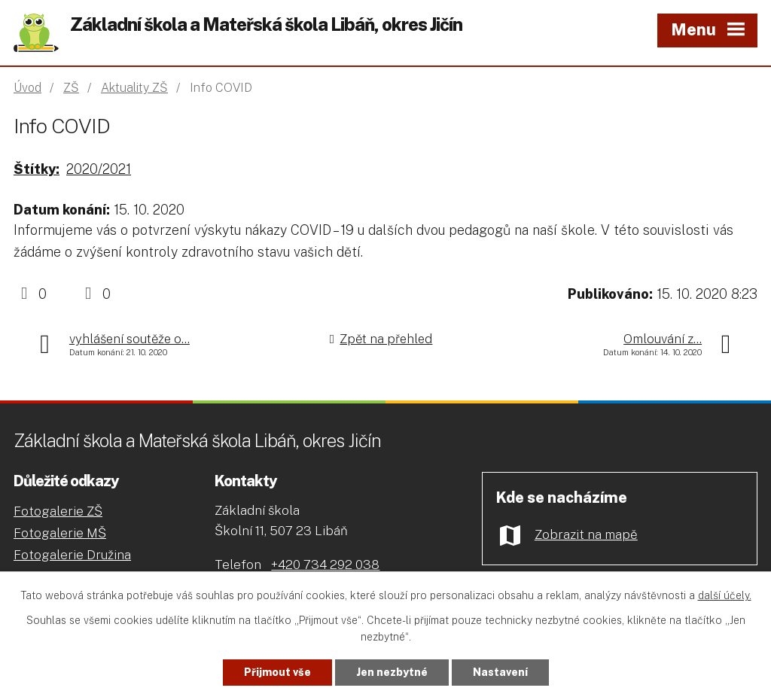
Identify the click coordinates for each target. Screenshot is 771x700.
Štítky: (37, 169)
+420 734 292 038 (325, 565)
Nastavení (500, 672)
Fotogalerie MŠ (60, 533)
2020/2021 (99, 169)
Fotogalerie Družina (72, 555)
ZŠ (71, 88)
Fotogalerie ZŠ (58, 511)
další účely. (725, 595)
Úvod (27, 88)
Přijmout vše (277, 672)
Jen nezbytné (392, 672)
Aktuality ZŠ (134, 88)
